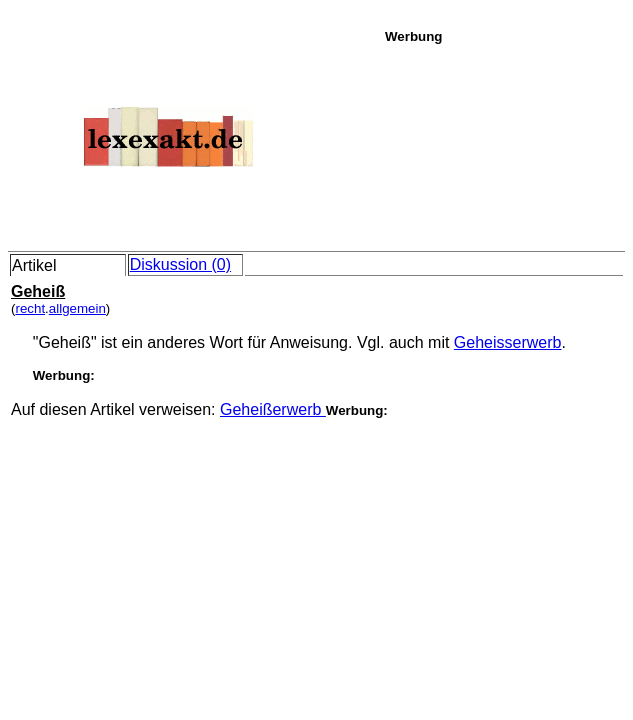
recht (30, 308)
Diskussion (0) (180, 264)
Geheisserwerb (508, 342)
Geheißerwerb (273, 409)
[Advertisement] (503, 144)
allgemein (77, 308)
